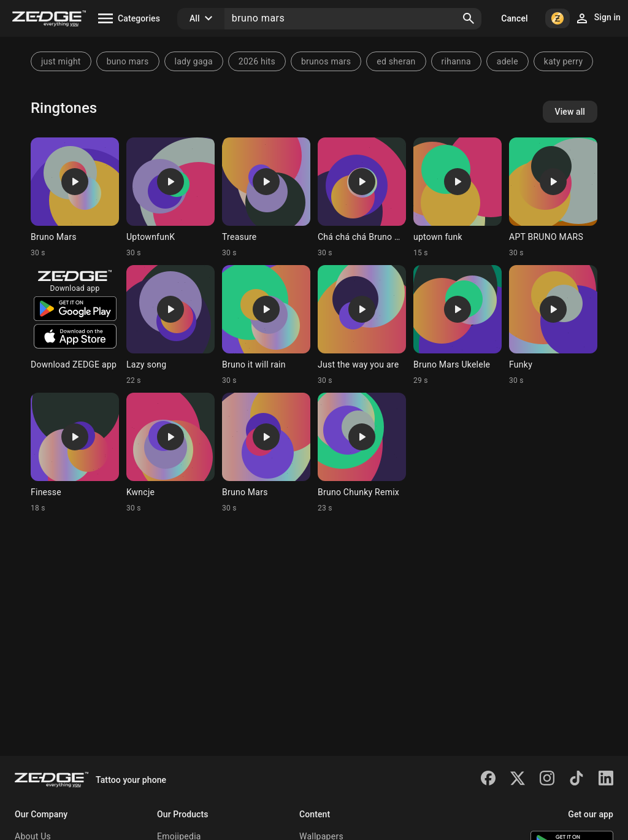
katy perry (563, 61)
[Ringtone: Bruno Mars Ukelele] (458, 325)
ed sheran (396, 61)
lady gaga (194, 61)
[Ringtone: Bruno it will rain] (266, 325)
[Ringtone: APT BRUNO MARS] (553, 198)
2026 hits (257, 61)
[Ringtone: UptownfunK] (170, 198)
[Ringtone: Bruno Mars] (75, 198)
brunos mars (326, 61)
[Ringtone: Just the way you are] (362, 325)
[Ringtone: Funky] (553, 325)
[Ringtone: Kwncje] (170, 453)
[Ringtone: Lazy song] (170, 325)
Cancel (514, 18)
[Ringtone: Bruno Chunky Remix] (362, 453)
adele (507, 61)
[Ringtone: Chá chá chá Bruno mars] (362, 198)
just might (61, 61)
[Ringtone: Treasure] (266, 198)
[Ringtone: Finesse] (75, 453)
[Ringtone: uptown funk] (458, 198)
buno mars (128, 61)
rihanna (456, 61)
